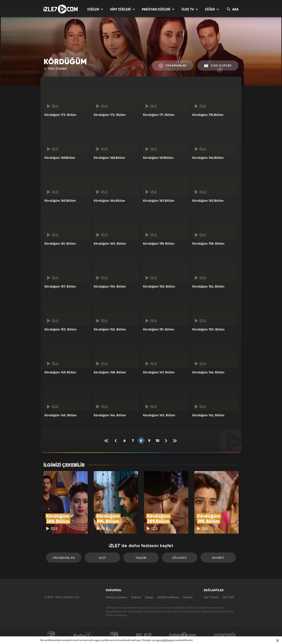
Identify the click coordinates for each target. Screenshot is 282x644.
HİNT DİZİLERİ (122, 9)
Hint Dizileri (55, 69)
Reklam (136, 597)
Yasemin (225, 635)
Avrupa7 (114, 635)
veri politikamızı (165, 640)
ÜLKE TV (190, 9)
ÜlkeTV (144, 635)
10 (157, 441)
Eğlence (180, 558)
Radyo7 (83, 635)
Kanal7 (51, 635)
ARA (233, 9)
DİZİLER (95, 9)
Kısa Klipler (218, 66)
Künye (149, 597)
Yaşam (141, 558)
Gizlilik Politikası (168, 597)
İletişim (188, 597)
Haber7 (183, 635)
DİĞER (212, 9)
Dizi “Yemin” (211, 597)
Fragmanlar (173, 66)
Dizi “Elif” (229, 597)
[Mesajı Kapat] (278, 641)
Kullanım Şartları (117, 597)
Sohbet (218, 558)
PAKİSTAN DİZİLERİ (158, 9)
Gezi (102, 558)
